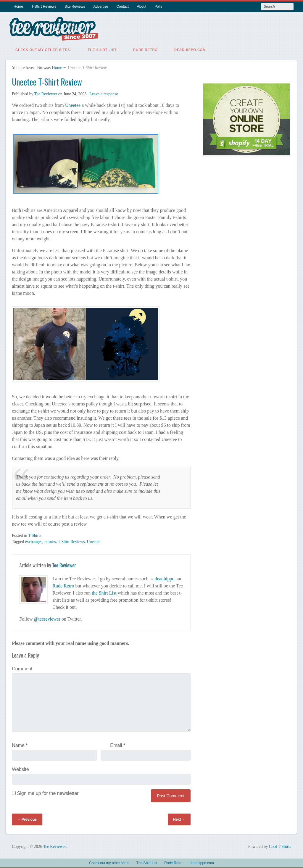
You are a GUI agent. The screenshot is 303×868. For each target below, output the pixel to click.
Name (20, 744)
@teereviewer (47, 618)
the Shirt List (104, 592)
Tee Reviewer (46, 93)
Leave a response (104, 93)
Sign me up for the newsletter (45, 792)
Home (18, 7)
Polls (158, 7)
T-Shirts (35, 535)
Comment (22, 668)
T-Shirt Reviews (44, 7)
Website (20, 768)
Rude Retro (145, 49)
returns (50, 541)
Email (118, 744)
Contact (122, 7)
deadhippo (165, 578)
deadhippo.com (190, 49)
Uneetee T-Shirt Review (47, 81)
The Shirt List (102, 49)
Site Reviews (75, 7)
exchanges (34, 541)
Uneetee (73, 104)
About (142, 7)
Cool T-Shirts (280, 846)
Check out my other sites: (43, 49)
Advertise (101, 7)
